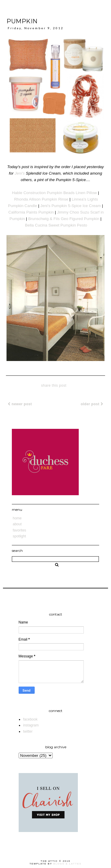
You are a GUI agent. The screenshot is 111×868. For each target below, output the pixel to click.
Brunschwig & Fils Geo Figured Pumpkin (64, 219)
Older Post (92, 404)
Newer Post (20, 404)
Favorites (19, 530)
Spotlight (19, 536)
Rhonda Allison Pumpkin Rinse (41, 199)
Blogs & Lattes (67, 864)
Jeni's (20, 173)
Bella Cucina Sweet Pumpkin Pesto (56, 225)
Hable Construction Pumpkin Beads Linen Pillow (54, 193)
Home (17, 518)
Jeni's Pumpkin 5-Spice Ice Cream (70, 206)
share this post (54, 385)
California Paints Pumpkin (31, 212)
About (17, 524)
